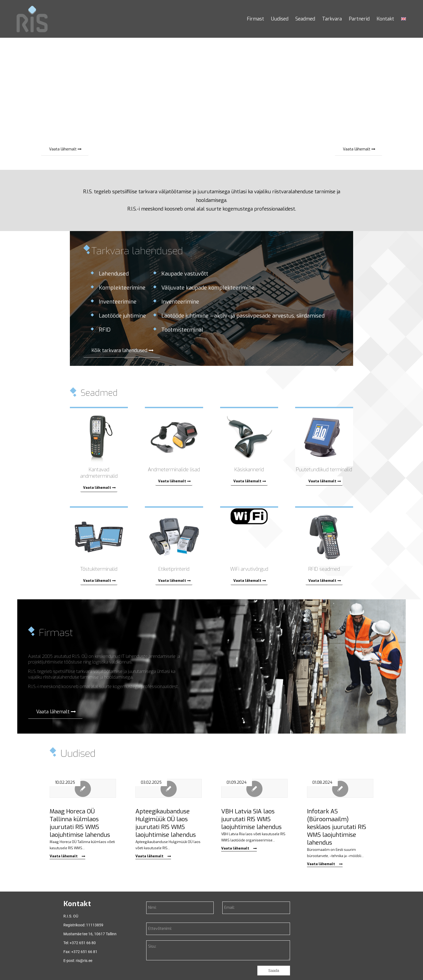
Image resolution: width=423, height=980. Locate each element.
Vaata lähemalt (67, 856)
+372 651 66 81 (84, 952)
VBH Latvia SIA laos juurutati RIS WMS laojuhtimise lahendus (251, 819)
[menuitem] (255, 19)
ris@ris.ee (84, 961)
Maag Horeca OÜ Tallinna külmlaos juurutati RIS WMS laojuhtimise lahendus (80, 823)
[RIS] (32, 19)
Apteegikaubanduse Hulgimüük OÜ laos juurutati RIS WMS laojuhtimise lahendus (166, 823)
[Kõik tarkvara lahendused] (122, 350)
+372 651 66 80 (83, 943)
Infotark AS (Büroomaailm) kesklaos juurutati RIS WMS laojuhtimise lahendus (337, 827)
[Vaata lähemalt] (65, 149)
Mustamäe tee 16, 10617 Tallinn (90, 934)
